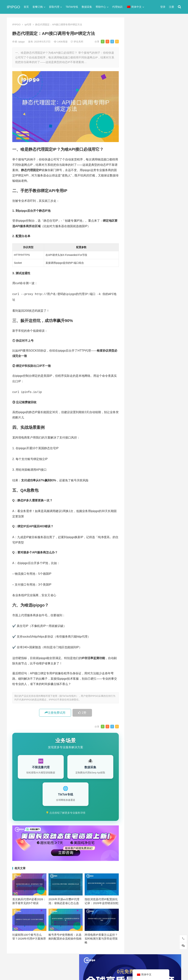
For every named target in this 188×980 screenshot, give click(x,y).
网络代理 (135, 228)
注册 (171, 7)
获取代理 (54, 7)
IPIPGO (13, 7)
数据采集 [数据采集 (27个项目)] (170, 376)
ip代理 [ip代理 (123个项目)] (168, 339)
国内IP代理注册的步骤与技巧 (148, 274)
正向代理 (135, 215)
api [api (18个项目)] (134, 339)
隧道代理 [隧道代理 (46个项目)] (152, 388)
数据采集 (87, 7)
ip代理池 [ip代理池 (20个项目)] (137, 346)
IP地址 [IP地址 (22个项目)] (150, 346)
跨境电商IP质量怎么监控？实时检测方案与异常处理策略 (101, 937)
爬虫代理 (135, 221)
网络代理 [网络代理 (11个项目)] (137, 388)
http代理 (169, 969)
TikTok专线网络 (139, 175)
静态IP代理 (137, 234)
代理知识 (117, 7)
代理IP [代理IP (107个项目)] (168, 352)
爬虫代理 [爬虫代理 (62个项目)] (152, 382)
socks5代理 (137, 168)
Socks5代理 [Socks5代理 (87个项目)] (152, 352)
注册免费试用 (55, 712)
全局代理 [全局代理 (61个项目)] (137, 370)
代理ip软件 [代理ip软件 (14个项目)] (138, 358)
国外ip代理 (136, 208)
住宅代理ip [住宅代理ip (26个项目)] (155, 364)
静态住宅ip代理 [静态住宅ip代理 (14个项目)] (141, 400)
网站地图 (70, 962)
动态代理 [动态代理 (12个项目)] (170, 370)
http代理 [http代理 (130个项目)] (154, 339)
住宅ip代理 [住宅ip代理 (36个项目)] (138, 364)
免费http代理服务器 (146, 122)
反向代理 (135, 201)
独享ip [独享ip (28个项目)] (166, 382)
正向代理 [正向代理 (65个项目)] (137, 382)
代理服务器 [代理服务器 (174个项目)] (156, 358)
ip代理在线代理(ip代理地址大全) (154, 107)
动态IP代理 (137, 195)
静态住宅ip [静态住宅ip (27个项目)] (156, 394)
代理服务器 (137, 181)
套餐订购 (38, 7)
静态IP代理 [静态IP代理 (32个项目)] (138, 394)
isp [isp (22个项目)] (161, 346)
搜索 (172, 59)
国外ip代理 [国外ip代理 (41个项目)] (153, 376)
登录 (163, 7)
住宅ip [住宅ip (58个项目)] (171, 358)
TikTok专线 (72, 7)
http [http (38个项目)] (143, 339)
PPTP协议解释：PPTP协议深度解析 (155, 281)
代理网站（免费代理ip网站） (148, 100)
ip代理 (28, 25)
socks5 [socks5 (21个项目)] (136, 352)
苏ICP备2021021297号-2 (50, 962)
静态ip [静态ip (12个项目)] (166, 388)
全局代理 (135, 188)
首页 (26, 7)
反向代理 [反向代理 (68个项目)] (137, 376)
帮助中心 (101, 7)
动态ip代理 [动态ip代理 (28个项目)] (153, 370)
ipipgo (22, 42)
